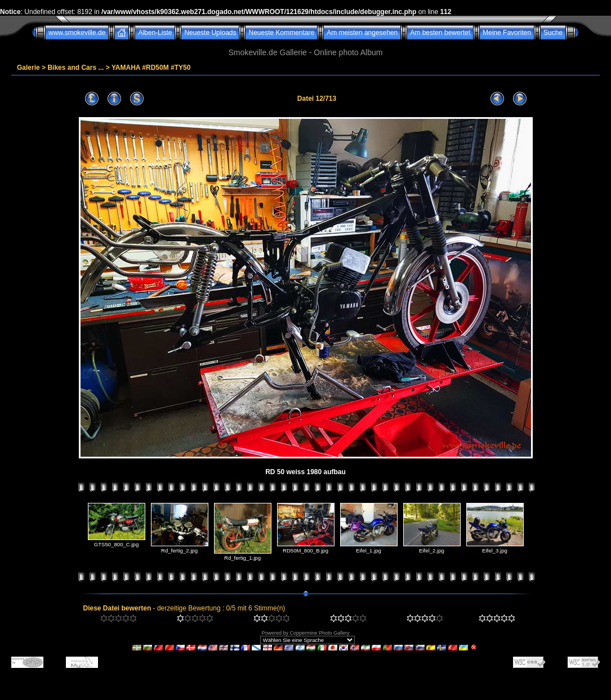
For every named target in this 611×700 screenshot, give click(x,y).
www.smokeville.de (77, 33)
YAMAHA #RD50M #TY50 (151, 68)
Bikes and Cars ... (75, 68)
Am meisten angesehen (362, 33)
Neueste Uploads (210, 33)
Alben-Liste (155, 33)
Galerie (28, 68)
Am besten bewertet (440, 33)
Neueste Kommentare (281, 33)
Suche (553, 33)
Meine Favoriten (507, 33)
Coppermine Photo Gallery (319, 633)
